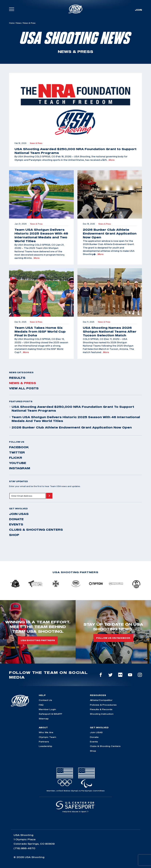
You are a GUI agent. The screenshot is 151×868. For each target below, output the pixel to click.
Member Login (47, 709)
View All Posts (24, 388)
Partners (44, 742)
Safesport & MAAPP (50, 714)
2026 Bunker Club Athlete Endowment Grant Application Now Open (70, 427)
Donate (16, 519)
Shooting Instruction (102, 714)
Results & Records (101, 709)
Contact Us (45, 700)
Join (138, 10)
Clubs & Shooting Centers (36, 530)
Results (17, 378)
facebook (19, 447)
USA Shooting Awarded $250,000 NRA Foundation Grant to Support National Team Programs (72, 409)
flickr (16, 458)
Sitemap (44, 719)
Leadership (45, 746)
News (19, 23)
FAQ (41, 705)
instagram (20, 468)
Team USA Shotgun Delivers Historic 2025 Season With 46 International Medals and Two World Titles (75, 419)
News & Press (23, 383)
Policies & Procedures (103, 705)
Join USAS (19, 514)
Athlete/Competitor (101, 700)
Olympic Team (47, 737)
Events (16, 524)
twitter (17, 452)
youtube (18, 463)
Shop (14, 535)
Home (12, 23)
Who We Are (46, 732)
